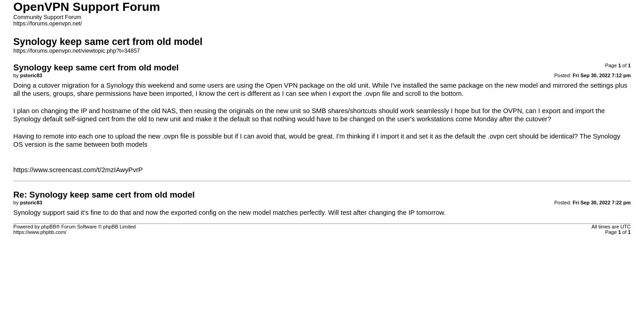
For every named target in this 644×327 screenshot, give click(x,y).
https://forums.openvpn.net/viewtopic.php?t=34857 (77, 51)
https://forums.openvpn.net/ (47, 24)
